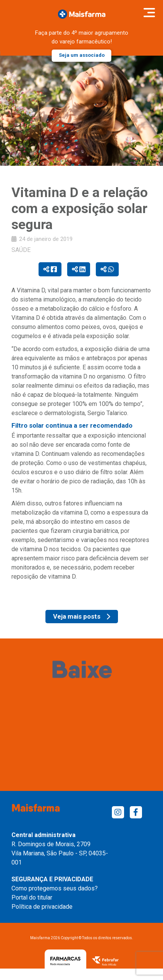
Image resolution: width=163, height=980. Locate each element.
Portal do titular (32, 897)
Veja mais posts (82, 616)
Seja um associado (82, 55)
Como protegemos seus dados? (55, 888)
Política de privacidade (42, 907)
